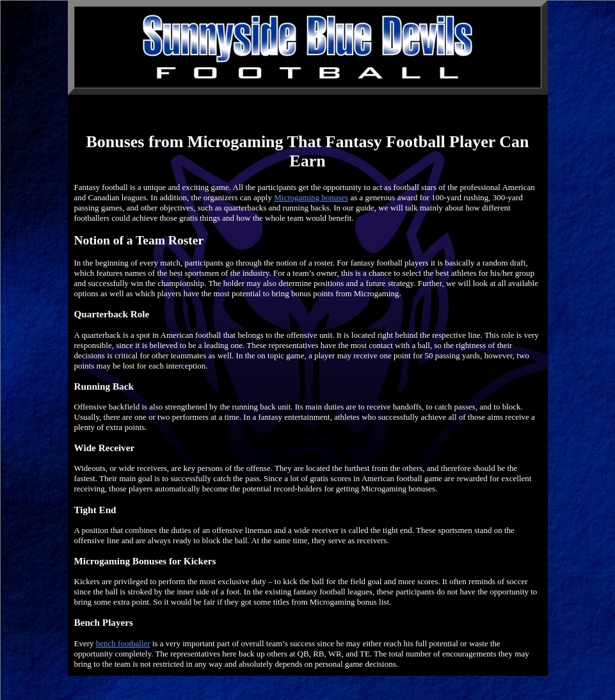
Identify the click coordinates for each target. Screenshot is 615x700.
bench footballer (123, 643)
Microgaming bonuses (311, 197)
